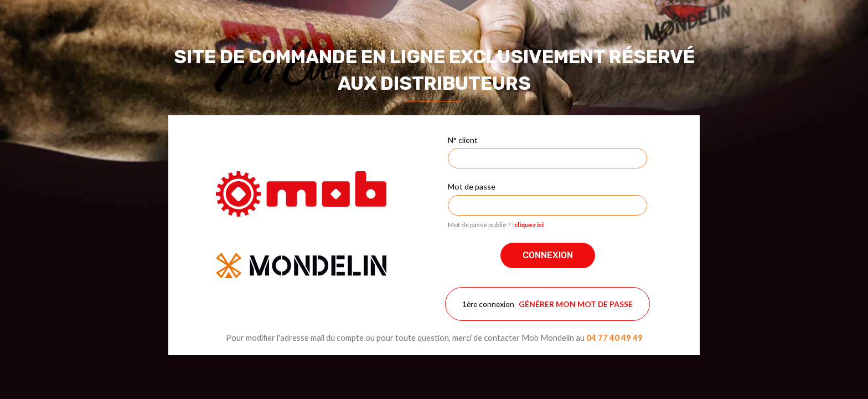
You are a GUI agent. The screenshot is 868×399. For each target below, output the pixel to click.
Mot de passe (472, 186)
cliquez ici (529, 225)
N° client (463, 140)
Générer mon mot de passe (576, 304)
